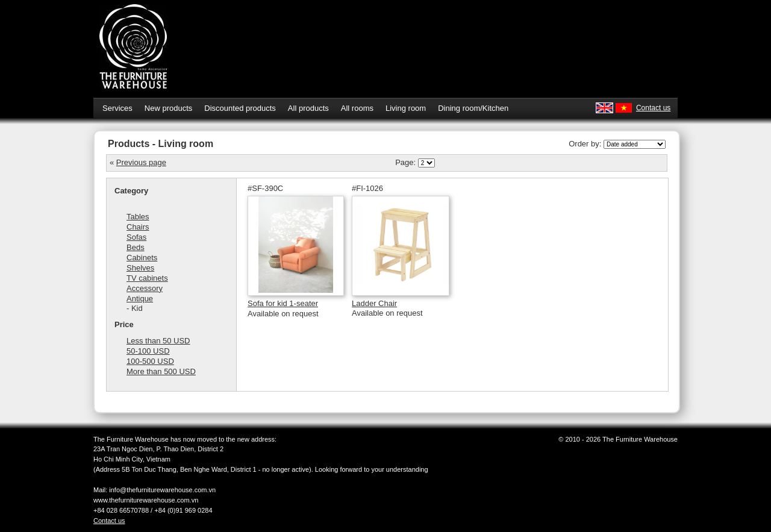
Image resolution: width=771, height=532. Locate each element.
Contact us (653, 108)
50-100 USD (148, 351)
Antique (140, 299)
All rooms (357, 108)
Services (117, 108)
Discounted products (240, 108)
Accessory (145, 288)
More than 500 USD (161, 371)
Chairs (138, 227)
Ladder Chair (374, 303)
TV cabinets (147, 278)
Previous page (141, 162)
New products (168, 108)
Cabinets (142, 258)
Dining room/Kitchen (473, 108)
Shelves (140, 268)
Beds (136, 247)
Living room (406, 108)
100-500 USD (150, 361)
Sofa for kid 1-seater (283, 303)
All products (308, 108)
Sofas (136, 237)
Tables (138, 217)
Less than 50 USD (158, 341)
